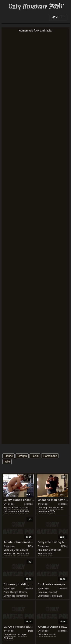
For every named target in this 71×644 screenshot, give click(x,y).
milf (22, 511)
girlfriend (8, 638)
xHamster (29, 504)
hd (5, 511)
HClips (64, 546)
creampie (43, 592)
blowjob (22, 456)
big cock (14, 550)
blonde (9, 456)
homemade (50, 456)
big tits (7, 508)
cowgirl (7, 596)
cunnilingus (54, 508)
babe (6, 550)
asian (6, 592)
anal (40, 550)
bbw (45, 550)
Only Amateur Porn (36, 7)
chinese (23, 592)
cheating (25, 508)
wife (7, 462)
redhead (42, 554)
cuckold (53, 592)
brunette (8, 554)
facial (35, 456)
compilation (10, 635)
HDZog (30, 546)
